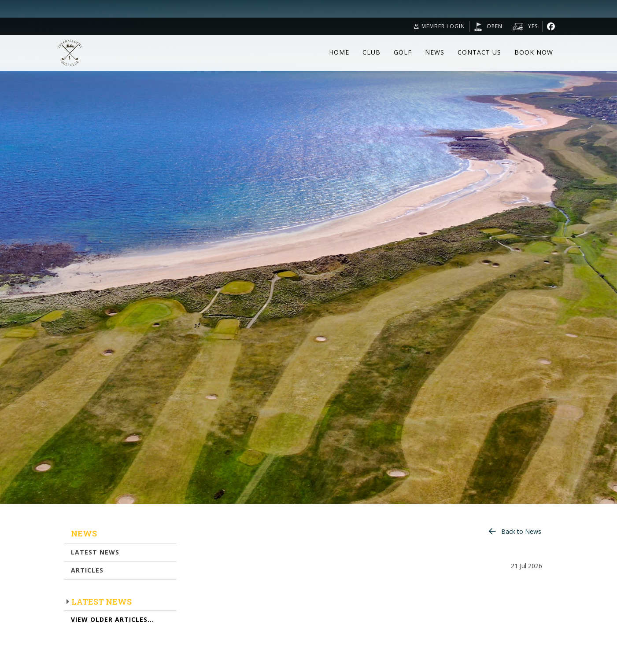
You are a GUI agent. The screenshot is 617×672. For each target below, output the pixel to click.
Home (339, 52)
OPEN (495, 26)
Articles (87, 570)
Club (371, 52)
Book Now (534, 52)
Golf (403, 52)
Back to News (521, 531)
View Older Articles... (113, 619)
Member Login (440, 26)
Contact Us (479, 52)
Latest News (95, 552)
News (435, 52)
